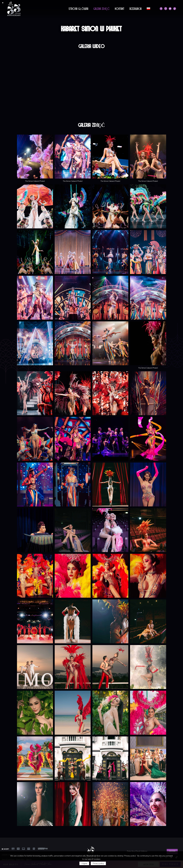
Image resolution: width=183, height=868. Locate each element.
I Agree (84, 863)
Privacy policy (98, 863)
